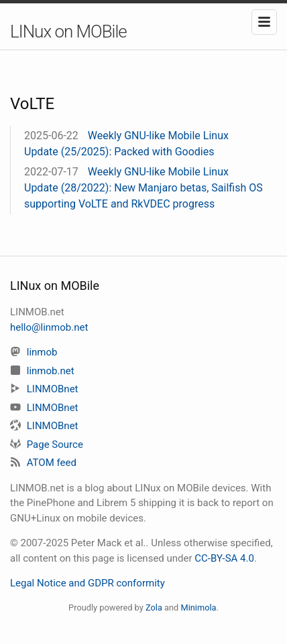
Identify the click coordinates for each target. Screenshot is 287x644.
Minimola (198, 608)
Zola (154, 608)
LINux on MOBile (68, 31)
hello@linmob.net (49, 327)
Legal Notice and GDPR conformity (88, 583)
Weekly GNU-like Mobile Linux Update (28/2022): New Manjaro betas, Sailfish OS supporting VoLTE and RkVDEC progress (143, 188)
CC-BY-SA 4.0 (224, 558)
